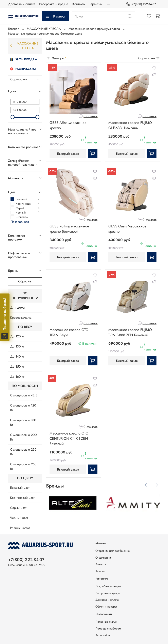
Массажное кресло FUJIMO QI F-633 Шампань (130, 125)
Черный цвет (19, 518)
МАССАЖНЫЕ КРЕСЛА (44, 29)
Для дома (17, 307)
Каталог (55, 16)
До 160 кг (17, 377)
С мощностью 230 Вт (23, 452)
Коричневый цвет (22, 498)
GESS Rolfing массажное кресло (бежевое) (69, 229)
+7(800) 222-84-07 (141, 4)
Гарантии (96, 4)
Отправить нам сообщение (113, 551)
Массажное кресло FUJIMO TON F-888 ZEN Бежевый (130, 332)
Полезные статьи (106, 622)
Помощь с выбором (108, 628)
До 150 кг (17, 367)
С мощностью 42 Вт (24, 395)
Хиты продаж (24, 59)
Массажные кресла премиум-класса (94, 29)
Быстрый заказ (68, 154)
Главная (14, 29)
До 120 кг (17, 336)
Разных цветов (20, 528)
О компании (103, 558)
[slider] (13, 117)
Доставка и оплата (22, 4)
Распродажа (23, 69)
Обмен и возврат (106, 607)
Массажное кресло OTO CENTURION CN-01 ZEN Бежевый (69, 439)
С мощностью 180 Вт (23, 422)
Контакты (79, 4)
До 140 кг (17, 356)
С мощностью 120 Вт (23, 408)
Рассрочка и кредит (54, 4)
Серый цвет (18, 508)
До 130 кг (17, 346)
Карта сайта (103, 635)
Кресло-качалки (21, 318)
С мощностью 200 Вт (23, 437)
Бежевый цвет (20, 488)
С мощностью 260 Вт (23, 467)
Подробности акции (108, 586)
